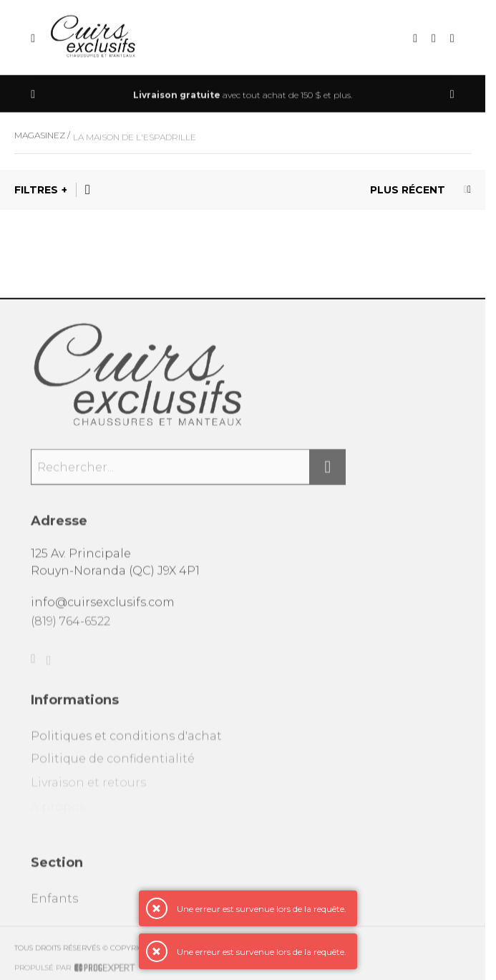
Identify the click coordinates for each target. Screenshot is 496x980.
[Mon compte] (434, 39)
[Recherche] (415, 39)
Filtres (36, 190)
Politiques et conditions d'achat (126, 744)
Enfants (54, 907)
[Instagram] (49, 671)
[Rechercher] (328, 473)
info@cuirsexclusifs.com (103, 607)
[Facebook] (33, 667)
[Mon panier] (452, 39)
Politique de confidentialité (113, 768)
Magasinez (40, 140)
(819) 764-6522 (70, 627)
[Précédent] (33, 95)
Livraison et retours (88, 793)
